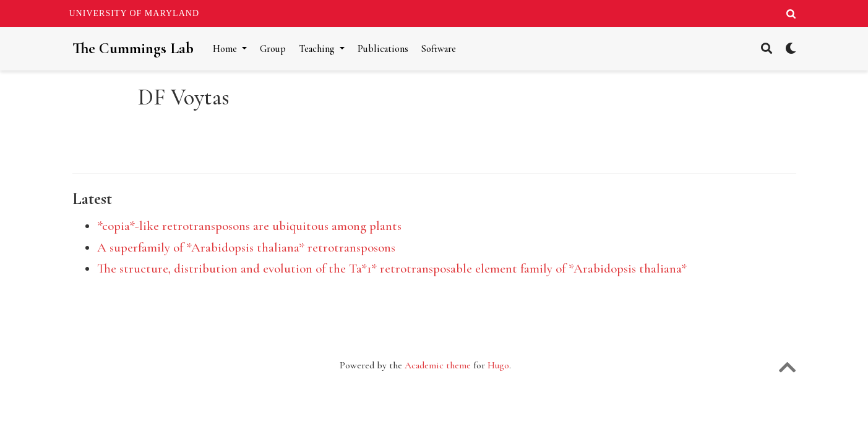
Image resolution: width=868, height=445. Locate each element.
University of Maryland (135, 13)
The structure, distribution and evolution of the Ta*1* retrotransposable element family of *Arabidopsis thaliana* (392, 269)
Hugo (498, 365)
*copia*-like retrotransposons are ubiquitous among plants (249, 226)
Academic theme (438, 365)
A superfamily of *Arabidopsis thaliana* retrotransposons (246, 248)
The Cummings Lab (133, 48)
